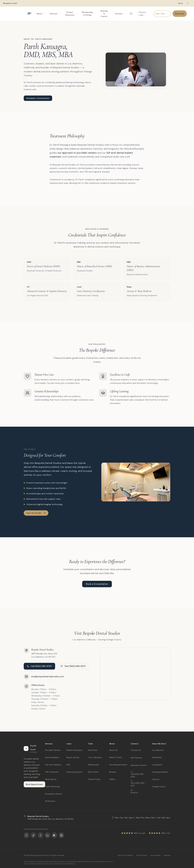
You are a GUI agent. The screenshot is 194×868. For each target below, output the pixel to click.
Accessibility (156, 855)
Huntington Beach (160, 772)
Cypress (156, 779)
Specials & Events (139, 765)
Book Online (93, 772)
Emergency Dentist (54, 794)
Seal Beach (157, 757)
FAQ (68, 765)
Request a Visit (10, 3)
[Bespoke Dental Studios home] (29, 14)
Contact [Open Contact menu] (120, 14)
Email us (134, 792)
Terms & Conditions (125, 855)
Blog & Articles (73, 757)
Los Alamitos (158, 750)
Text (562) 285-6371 (73, 666)
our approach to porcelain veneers (77, 153)
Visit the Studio (36, 513)
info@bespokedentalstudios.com (48, 676)
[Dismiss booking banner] (188, 3)
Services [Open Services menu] (55, 14)
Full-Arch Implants (53, 765)
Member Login (142, 14)
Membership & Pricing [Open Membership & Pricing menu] (89, 14)
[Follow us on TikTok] (33, 835)
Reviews (113, 772)
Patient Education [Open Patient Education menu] (71, 14)
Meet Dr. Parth (116, 757)
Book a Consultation (97, 584)
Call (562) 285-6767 (39, 666)
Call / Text (162, 14)
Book (181, 3)
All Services (50, 801)
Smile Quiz (93, 750)
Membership (93, 765)
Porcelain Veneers (53, 750)
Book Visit (180, 14)
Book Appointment (34, 784)
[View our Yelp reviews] (159, 833)
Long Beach (157, 765)
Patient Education (75, 750)
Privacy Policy (142, 855)
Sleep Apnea (51, 779)
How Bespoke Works (118, 765)
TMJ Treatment (52, 772)
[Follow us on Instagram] (131, 14)
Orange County (159, 786)
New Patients (136, 758)
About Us (113, 750)
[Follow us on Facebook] (40, 835)
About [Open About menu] (41, 14)
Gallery (112, 779)
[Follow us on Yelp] (54, 835)
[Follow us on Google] (61, 835)
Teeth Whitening (52, 786)
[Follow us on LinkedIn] (47, 835)
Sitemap (167, 855)
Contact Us (136, 750)
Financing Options (75, 772)
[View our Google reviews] (133, 833)
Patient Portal (94, 779)
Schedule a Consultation (38, 98)
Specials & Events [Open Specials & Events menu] (105, 14)
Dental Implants (52, 757)
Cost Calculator (95, 757)
